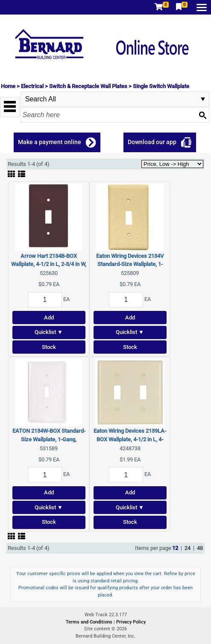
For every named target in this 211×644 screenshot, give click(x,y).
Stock (49, 347)
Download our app (152, 142)
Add (49, 318)
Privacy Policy (131, 622)
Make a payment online (50, 142)
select (203, 99)
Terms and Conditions (90, 622)
